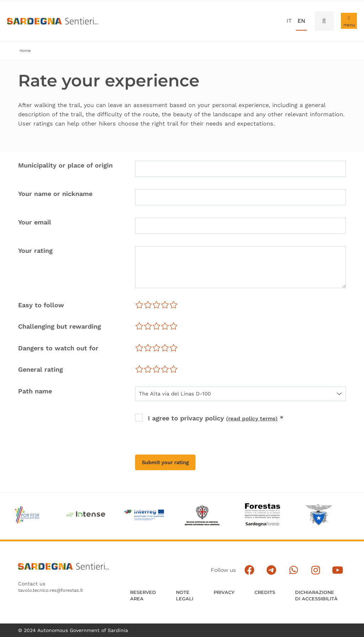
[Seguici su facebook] (281, 565)
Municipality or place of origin (65, 166)
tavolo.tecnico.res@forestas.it (54, 587)
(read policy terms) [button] (256, 419)
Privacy (230, 584)
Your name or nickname (55, 194)
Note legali (188, 588)
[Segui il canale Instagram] (331, 565)
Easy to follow (41, 306)
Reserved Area (144, 588)
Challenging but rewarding (60, 327)
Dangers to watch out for (58, 349)
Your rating (35, 251)
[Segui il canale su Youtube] (348, 565)
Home (26, 51)
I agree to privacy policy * (220, 419)
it (289, 21)
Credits (273, 584)
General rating (41, 370)
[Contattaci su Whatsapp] (314, 565)
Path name (35, 392)
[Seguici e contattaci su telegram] (298, 565)
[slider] (156, 306)
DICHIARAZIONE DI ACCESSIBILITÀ (326, 591)
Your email (35, 223)
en (301, 21)
